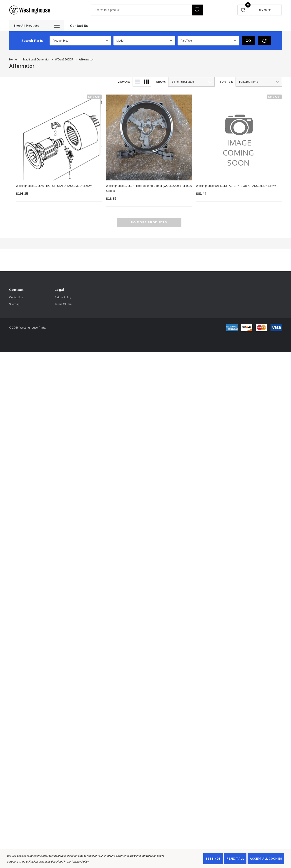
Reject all (235, 859)
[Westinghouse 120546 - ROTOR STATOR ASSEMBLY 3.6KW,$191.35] (59, 137)
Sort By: (226, 82)
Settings (213, 859)
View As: (124, 82)
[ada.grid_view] (146, 82)
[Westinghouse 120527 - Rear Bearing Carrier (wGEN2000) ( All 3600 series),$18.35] (149, 137)
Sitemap (14, 304)
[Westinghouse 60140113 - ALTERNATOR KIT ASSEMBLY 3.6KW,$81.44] (239, 137)
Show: (161, 82)
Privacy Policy (80, 862)
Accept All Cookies (266, 859)
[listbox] (259, 82)
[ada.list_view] (137, 82)
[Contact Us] (79, 25)
